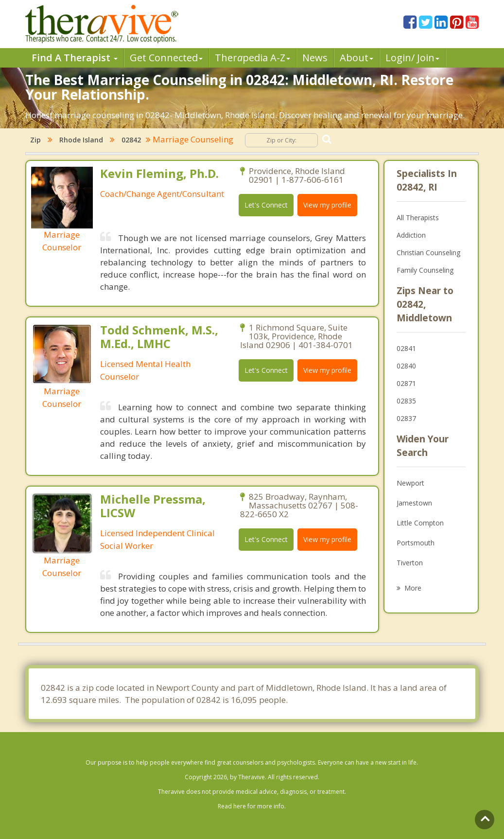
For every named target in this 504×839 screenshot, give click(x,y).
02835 (406, 401)
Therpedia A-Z (252, 58)
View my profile (327, 205)
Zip (35, 140)
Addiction (411, 235)
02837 (406, 418)
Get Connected (166, 58)
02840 (406, 366)
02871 (406, 383)
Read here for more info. (252, 806)
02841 (406, 348)
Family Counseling (425, 270)
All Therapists (418, 218)
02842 (131, 140)
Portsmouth (416, 543)
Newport (410, 483)
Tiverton (410, 563)
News (315, 58)
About (356, 58)
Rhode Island (81, 140)
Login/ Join (412, 58)
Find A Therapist (75, 58)
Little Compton (420, 523)
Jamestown (414, 503)
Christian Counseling (428, 253)
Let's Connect (266, 205)
